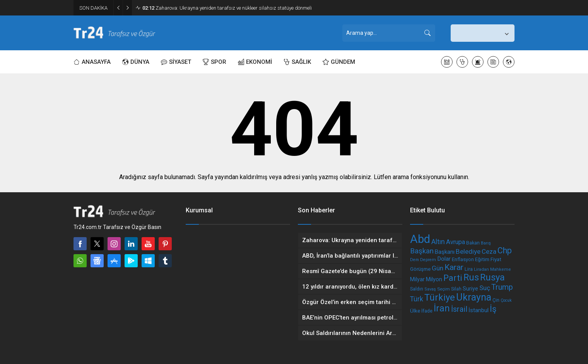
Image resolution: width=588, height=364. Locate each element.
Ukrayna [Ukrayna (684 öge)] (474, 297)
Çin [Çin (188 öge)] (496, 300)
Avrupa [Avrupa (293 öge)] (456, 242)
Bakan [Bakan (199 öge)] (473, 243)
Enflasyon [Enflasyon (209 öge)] (463, 259)
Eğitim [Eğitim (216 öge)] (482, 259)
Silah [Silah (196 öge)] (456, 289)
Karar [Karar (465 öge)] (454, 267)
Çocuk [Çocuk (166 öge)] (506, 300)
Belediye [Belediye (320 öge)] (468, 251)
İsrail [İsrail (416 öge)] (459, 309)
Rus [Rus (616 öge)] (471, 277)
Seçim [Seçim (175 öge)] (444, 289)
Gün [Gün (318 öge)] (438, 268)
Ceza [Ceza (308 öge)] (489, 251)
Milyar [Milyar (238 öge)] (417, 279)
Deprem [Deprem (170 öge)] (428, 260)
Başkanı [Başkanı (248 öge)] (445, 252)
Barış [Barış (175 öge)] (486, 243)
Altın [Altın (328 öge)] (438, 242)
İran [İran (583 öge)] (442, 308)
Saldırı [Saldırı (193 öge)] (417, 289)
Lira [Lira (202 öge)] (469, 269)
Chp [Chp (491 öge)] (505, 250)
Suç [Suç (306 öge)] (485, 288)
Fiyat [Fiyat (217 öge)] (496, 259)
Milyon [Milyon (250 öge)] (434, 279)
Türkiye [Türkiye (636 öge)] (440, 297)
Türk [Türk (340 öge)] (417, 299)
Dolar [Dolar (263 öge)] (444, 259)
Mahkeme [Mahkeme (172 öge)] (501, 269)
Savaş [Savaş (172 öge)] (430, 289)
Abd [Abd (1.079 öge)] (420, 239)
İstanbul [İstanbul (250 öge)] (479, 310)
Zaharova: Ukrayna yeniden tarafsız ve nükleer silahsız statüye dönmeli (227, 8)
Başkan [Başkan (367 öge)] (422, 251)
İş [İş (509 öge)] (493, 309)
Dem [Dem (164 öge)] (415, 260)
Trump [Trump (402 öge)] (502, 287)
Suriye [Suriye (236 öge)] (470, 289)
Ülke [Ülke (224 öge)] (415, 311)
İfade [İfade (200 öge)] (427, 311)
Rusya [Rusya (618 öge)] (492, 277)
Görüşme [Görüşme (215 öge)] (420, 269)
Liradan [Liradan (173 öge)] (481, 269)
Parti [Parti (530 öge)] (453, 278)
